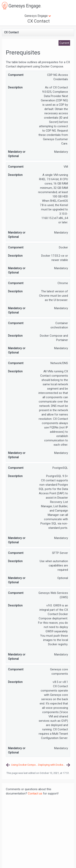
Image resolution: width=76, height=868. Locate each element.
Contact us (35, 793)
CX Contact (39, 21)
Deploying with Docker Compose (54, 765)
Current (64, 43)
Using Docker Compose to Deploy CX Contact (25, 765)
